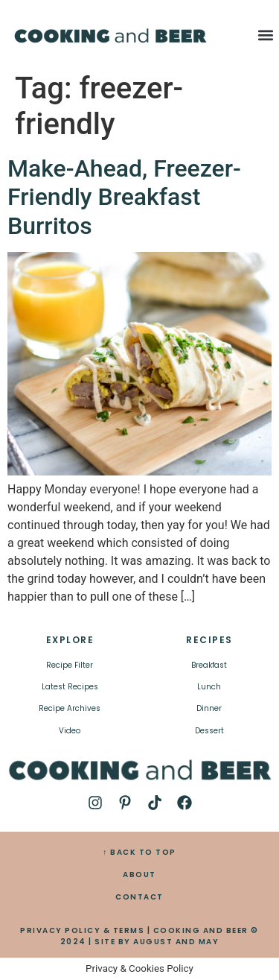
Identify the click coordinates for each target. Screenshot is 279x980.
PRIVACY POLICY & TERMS (82, 930)
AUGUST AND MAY (176, 942)
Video (70, 731)
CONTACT (139, 897)
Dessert (209, 731)
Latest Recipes (70, 687)
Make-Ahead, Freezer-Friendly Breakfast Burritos (124, 197)
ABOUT (139, 875)
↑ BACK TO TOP (139, 852)
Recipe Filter (70, 665)
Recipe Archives (70, 708)
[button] (266, 35)
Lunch (209, 687)
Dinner (209, 708)
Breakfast (209, 665)
